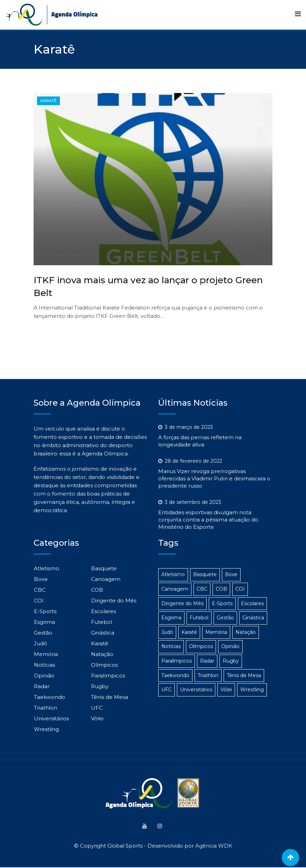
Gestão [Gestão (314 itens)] (225, 618)
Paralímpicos (108, 676)
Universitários (51, 718)
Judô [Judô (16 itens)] (167, 632)
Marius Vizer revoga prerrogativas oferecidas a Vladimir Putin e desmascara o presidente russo (214, 478)
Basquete (104, 568)
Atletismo (47, 568)
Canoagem (106, 579)
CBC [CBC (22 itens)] (202, 589)
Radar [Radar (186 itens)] (207, 661)
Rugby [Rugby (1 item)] (231, 661)
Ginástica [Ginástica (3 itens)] (253, 618)
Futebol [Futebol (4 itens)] (199, 618)
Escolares (103, 611)
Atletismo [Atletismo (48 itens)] (173, 574)
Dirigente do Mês (114, 601)
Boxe (41, 579)
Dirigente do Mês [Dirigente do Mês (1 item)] (182, 603)
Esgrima (44, 622)
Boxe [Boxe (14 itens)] (231, 574)
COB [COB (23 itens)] (221, 589)
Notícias (44, 665)
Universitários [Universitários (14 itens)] (196, 690)
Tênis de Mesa (110, 697)
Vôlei (97, 718)
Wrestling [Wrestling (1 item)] (252, 690)
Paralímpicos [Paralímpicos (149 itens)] (177, 661)
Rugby (100, 686)
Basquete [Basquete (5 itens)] (205, 574)
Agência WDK (214, 846)
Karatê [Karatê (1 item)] (189, 632)
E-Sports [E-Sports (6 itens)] (222, 603)
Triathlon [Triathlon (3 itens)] (208, 675)
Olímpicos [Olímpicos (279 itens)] (201, 646)
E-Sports (45, 611)
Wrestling (46, 729)
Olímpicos (104, 665)
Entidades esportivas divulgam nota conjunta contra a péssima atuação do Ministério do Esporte (208, 520)
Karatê (100, 643)
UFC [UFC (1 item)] (166, 690)
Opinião (44, 676)
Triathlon (46, 708)
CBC (40, 590)
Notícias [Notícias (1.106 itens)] (171, 646)
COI (39, 601)
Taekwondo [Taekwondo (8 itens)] (175, 675)
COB (97, 590)
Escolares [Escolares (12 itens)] (252, 603)
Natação (102, 654)
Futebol (102, 622)
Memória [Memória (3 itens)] (216, 632)
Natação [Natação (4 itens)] (246, 632)
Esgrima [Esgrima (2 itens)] (171, 618)
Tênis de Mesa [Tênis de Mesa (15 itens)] (244, 675)
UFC (97, 708)
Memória (46, 654)
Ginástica (103, 633)
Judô (40, 643)
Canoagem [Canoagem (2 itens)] (175, 589)
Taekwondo (49, 697)
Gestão (43, 633)
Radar (42, 686)
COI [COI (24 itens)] (240, 589)
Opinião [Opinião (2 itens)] (230, 646)
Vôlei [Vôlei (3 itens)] (226, 690)
